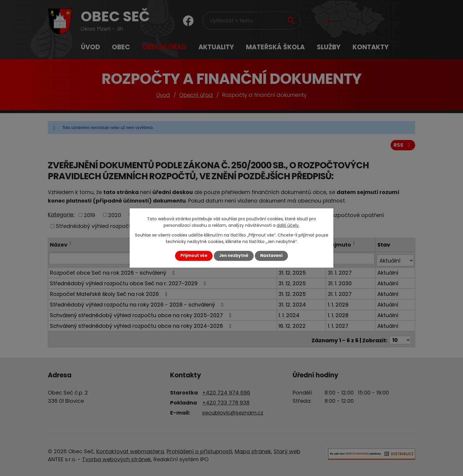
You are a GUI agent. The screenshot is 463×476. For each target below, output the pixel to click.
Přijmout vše (194, 256)
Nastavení (271, 256)
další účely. (288, 226)
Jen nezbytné (234, 256)
